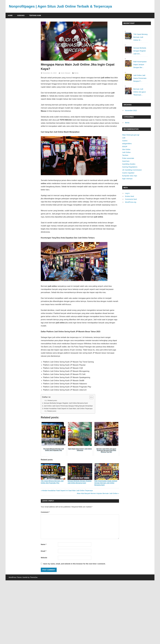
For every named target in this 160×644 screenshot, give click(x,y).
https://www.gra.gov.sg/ (131, 135)
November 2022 (131, 110)
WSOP (125, 147)
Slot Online (126, 149)
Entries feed (129, 196)
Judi (124, 138)
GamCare (126, 161)
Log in (127, 193)
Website (44, 558)
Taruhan (125, 155)
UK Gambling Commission (132, 170)
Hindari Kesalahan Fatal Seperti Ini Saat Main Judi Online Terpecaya (68, 409)
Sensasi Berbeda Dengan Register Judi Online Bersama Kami (66, 403)
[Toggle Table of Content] (90, 397)
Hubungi (21, 15)
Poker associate (128, 158)
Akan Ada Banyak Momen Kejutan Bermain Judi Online (97, 493)
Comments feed (131, 199)
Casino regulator (128, 173)
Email (44, 551)
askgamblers (127, 144)
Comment (45, 512)
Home (10, 15)
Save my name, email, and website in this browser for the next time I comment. (74, 564)
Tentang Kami (35, 15)
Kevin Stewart (65, 73)
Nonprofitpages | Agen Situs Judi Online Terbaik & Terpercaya (61, 6)
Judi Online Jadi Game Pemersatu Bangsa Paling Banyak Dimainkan (68, 406)
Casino (125, 141)
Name (44, 544)
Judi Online (126, 152)
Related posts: (52, 400)
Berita (76, 73)
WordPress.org (131, 202)
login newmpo (127, 179)
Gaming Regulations (130, 167)
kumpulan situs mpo (130, 176)
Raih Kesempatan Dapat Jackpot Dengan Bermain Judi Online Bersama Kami (106, 483)
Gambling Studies (129, 164)
